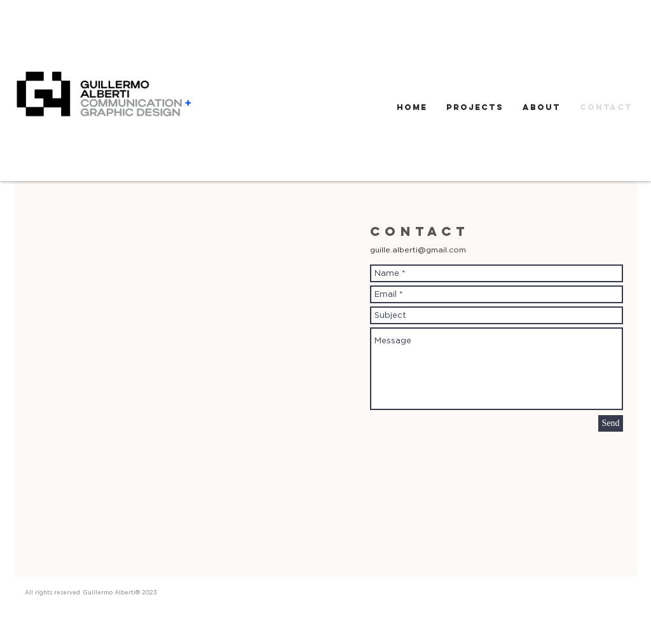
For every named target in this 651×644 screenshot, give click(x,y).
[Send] (611, 423)
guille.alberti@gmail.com (418, 250)
